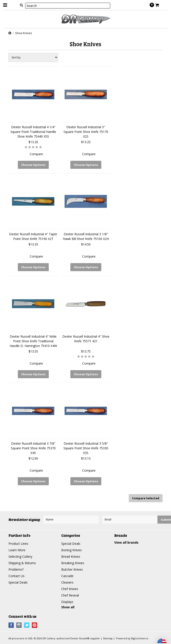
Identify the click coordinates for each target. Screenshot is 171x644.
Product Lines (18, 544)
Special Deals (18, 582)
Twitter (27, 625)
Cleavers (67, 582)
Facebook (11, 625)
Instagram (19, 625)
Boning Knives (71, 550)
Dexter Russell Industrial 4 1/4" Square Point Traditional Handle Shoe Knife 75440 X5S (33, 132)
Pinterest (35, 625)
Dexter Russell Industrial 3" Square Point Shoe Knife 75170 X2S (86, 132)
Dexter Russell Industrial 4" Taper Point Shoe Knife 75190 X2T (33, 236)
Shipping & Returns (22, 563)
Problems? (16, 569)
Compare (36, 154)
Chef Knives (70, 589)
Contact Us (16, 576)
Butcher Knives (72, 569)
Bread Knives (71, 556)
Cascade (67, 576)
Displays (67, 602)
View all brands (126, 542)
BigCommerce (140, 638)
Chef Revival (70, 595)
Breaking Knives (73, 563)
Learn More (17, 550)
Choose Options (33, 165)
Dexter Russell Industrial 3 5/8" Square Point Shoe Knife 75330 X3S (86, 448)
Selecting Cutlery (20, 556)
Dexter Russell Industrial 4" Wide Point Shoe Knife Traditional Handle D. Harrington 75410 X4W (33, 341)
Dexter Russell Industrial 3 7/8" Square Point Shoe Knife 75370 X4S (33, 448)
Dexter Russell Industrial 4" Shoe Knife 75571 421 (86, 339)
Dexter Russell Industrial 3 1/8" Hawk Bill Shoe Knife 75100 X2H (86, 236)
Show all (68, 607)
